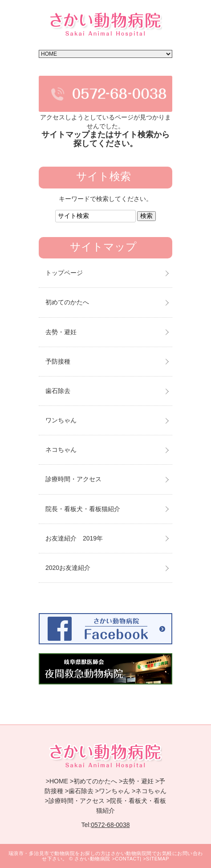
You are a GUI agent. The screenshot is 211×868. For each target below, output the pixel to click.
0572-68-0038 (110, 825)
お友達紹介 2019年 (74, 538)
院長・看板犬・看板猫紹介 (83, 509)
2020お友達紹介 (68, 568)
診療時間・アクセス (73, 479)
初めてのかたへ (67, 302)
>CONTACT (126, 859)
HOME (59, 781)
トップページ (64, 273)
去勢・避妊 (61, 332)
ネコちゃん (61, 450)
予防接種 (58, 361)
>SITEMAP (156, 859)
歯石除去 (58, 391)
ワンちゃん (61, 420)
